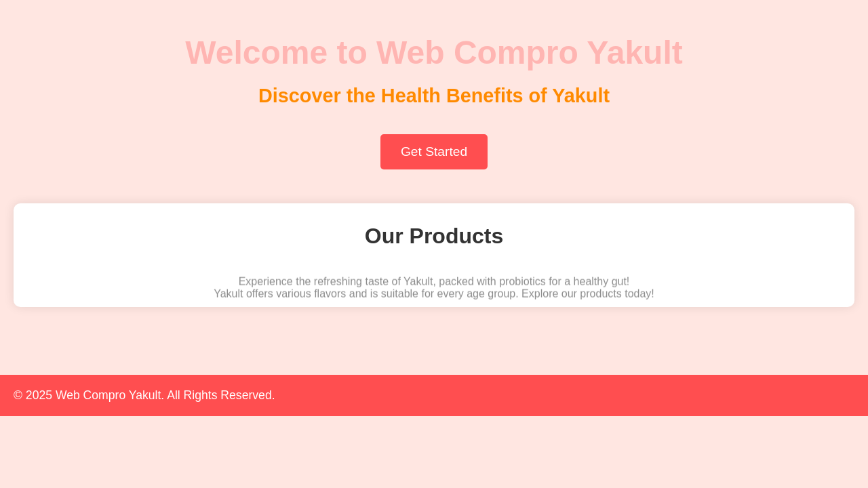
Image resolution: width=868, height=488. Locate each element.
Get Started (434, 151)
